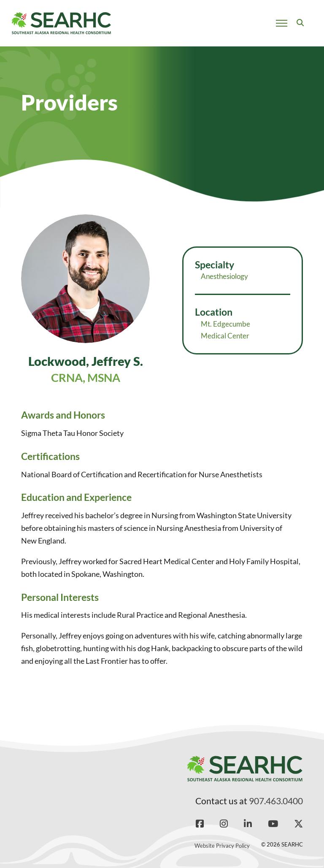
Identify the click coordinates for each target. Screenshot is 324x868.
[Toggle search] (300, 23)
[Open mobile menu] (282, 23)
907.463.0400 (276, 801)
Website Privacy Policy (222, 846)
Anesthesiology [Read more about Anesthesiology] (224, 276)
